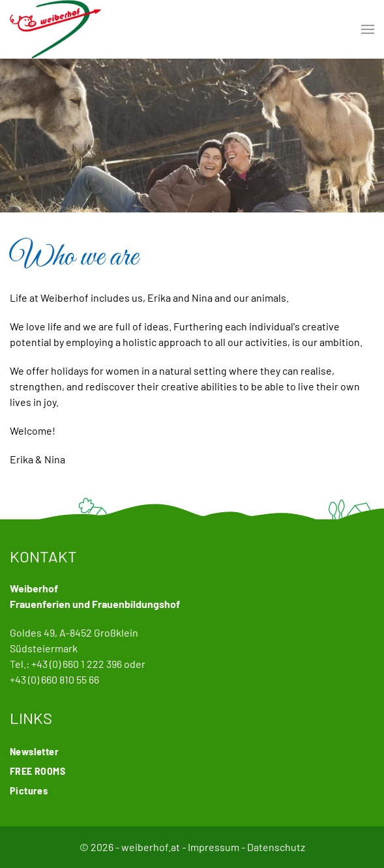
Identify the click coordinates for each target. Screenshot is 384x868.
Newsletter (34, 751)
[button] (368, 29)
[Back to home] (55, 29)
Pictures (29, 790)
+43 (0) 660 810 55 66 (54, 679)
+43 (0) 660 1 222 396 (77, 664)
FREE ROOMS (37, 771)
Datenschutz (276, 847)
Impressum (214, 847)
